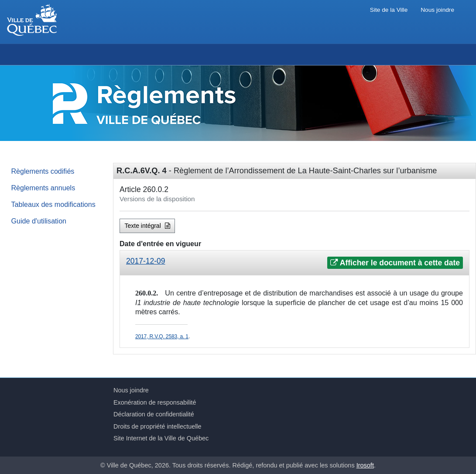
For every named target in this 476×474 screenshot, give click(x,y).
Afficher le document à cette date (395, 263)
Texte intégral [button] (147, 226)
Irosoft (365, 465)
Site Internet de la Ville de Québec (161, 438)
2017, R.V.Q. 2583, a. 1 (162, 337)
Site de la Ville (389, 10)
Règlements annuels (43, 188)
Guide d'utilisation (39, 221)
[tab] (295, 263)
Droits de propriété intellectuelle (158, 426)
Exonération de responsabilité (155, 402)
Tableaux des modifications (53, 204)
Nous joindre (437, 10)
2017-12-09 (146, 261)
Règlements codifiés (43, 171)
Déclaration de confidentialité (154, 414)
